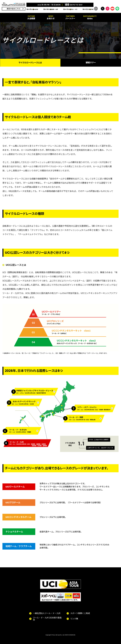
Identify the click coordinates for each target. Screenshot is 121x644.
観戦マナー (91, 63)
